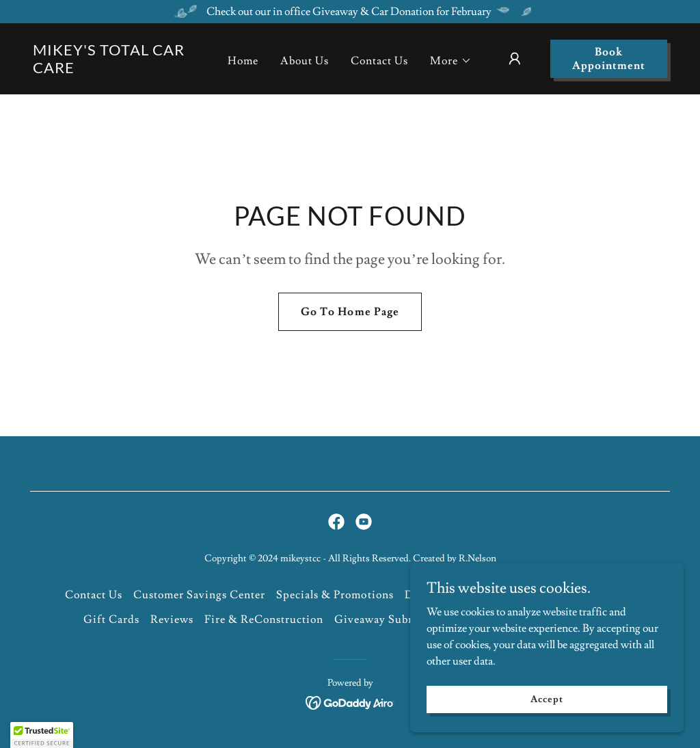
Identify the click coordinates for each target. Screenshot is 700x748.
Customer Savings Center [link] (199, 595)
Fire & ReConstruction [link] (264, 619)
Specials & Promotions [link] (335, 595)
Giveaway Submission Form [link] (406, 619)
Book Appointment (609, 59)
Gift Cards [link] (111, 619)
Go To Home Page (350, 312)
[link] (115, 70)
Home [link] (243, 61)
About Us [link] (305, 61)
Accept (547, 699)
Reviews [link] (172, 619)
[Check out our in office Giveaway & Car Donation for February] (350, 12)
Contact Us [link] (379, 61)
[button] (451, 61)
